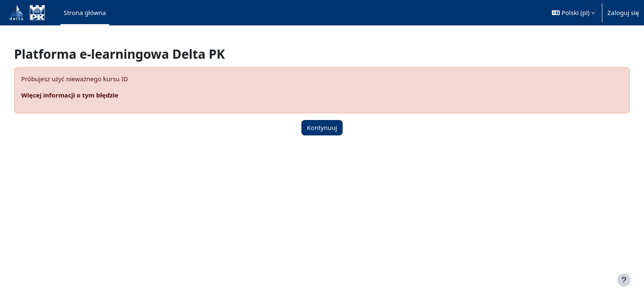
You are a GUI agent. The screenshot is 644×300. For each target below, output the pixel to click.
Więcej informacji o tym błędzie (85, 95)
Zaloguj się (623, 12)
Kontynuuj (322, 127)
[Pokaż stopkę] (624, 280)
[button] (573, 13)
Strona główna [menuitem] (85, 12)
